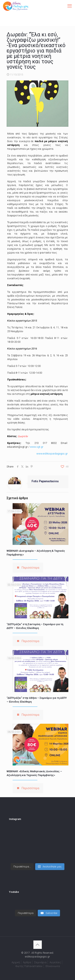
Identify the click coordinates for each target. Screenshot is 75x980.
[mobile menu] (70, 6)
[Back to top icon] (38, 945)
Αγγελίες (55, 962)
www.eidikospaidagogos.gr (52, 454)
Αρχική (16, 962)
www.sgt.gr (37, 447)
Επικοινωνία (53, 966)
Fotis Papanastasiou (45, 481)
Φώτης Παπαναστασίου (29, 966)
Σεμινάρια (40, 962)
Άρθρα (27, 962)
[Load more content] (26, 913)
